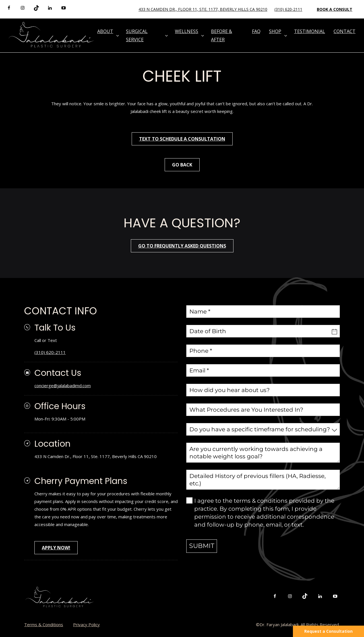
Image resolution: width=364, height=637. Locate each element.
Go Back (182, 165)
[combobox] (263, 429)
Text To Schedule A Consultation (182, 139)
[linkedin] (50, 8)
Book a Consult (335, 9)
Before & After (222, 35)
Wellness (187, 31)
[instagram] (23, 8)
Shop (275, 31)
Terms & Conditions (44, 624)
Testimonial (310, 31)
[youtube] (64, 8)
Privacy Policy (86, 624)
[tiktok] (36, 8)
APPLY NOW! (56, 548)
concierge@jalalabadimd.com (63, 386)
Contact (345, 31)
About (105, 31)
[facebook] (9, 8)
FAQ (256, 31)
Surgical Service (137, 35)
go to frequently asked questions (182, 246)
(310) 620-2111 (288, 9)
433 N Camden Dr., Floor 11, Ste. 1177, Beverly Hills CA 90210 (203, 9)
